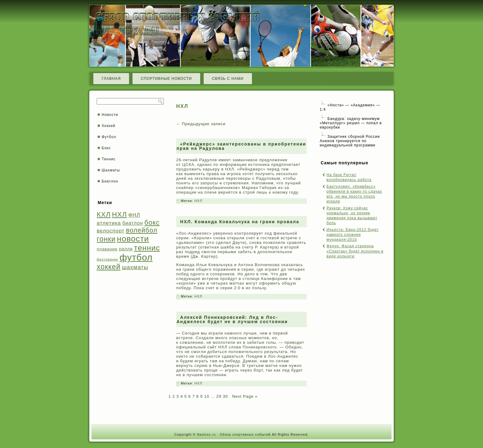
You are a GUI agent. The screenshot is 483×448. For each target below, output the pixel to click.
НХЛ (120, 214)
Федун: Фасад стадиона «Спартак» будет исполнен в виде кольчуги (355, 251)
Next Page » (244, 396)
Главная (111, 79)
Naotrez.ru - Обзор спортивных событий (234, 434)
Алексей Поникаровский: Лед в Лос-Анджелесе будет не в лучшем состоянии (232, 319)
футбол (136, 257)
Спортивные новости (166, 79)
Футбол (109, 137)
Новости (110, 115)
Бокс (106, 148)
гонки (106, 239)
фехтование (108, 259)
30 (225, 396)
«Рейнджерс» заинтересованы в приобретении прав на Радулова (241, 146)
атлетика (109, 223)
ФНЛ (134, 215)
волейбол (142, 230)
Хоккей (109, 126)
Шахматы (111, 170)
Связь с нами (228, 79)
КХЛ (104, 214)
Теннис (109, 159)
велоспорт (111, 231)
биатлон (133, 223)
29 (219, 396)
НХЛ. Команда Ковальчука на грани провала (240, 222)
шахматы (135, 267)
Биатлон (110, 181)
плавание (107, 249)
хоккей (109, 267)
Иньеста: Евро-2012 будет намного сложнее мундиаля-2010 (353, 235)
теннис (147, 248)
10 (207, 396)
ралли (126, 249)
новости (133, 239)
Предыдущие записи (201, 124)
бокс (152, 222)
